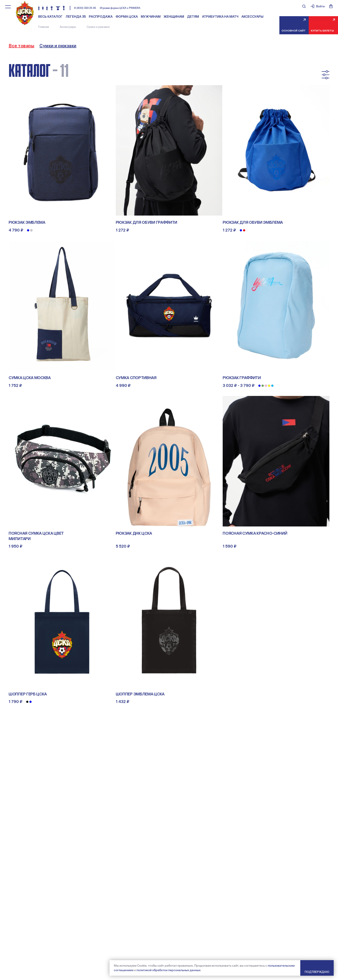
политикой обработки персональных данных (168, 970)
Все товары (21, 46)
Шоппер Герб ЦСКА (28, 694)
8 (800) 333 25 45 (85, 8)
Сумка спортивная (136, 378)
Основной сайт (294, 31)
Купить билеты (322, 31)
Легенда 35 (76, 17)
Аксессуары (252, 17)
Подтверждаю (317, 972)
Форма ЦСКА (127, 17)
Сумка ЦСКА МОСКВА (30, 378)
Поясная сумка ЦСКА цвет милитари (36, 536)
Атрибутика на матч (220, 17)
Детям (193, 17)
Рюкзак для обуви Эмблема (253, 222)
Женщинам (174, 17)
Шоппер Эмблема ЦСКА (140, 694)
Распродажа (101, 17)
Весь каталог (50, 17)
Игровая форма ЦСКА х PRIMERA (120, 8)
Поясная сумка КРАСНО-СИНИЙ (255, 533)
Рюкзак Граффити (242, 378)
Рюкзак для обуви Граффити (147, 222)
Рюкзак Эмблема (27, 222)
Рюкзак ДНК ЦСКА (134, 533)
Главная (44, 27)
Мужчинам (151, 17)
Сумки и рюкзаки (58, 46)
